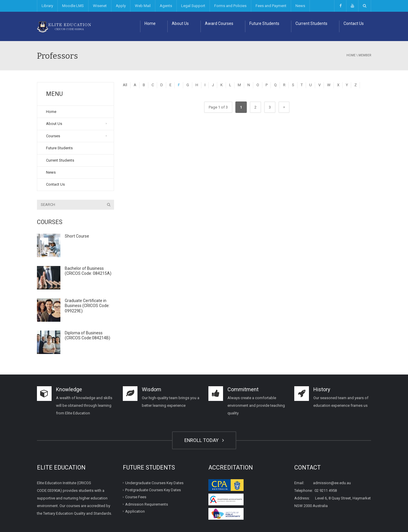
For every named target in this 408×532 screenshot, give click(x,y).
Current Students (311, 23)
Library (47, 6)
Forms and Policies (230, 6)
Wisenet (100, 6)
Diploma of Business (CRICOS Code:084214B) (87, 336)
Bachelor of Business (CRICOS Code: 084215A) (88, 271)
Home (150, 23)
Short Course (77, 236)
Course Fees (136, 497)
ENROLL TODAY (204, 440)
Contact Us (354, 23)
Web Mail (143, 6)
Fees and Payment (271, 6)
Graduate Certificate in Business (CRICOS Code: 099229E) (87, 306)
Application (135, 511)
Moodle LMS (73, 6)
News (300, 6)
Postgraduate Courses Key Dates (153, 490)
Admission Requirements (147, 504)
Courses (53, 136)
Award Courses (219, 23)
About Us (180, 23)
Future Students (264, 23)
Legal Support (193, 6)
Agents (166, 6)
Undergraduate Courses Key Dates (154, 483)
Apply (121, 6)
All (125, 85)
